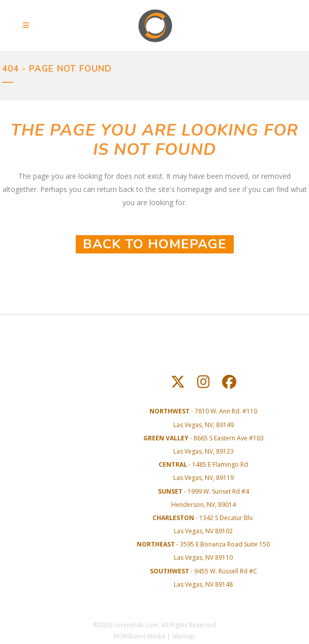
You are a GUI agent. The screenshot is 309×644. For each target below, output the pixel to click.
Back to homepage (155, 244)
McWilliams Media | (143, 636)
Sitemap (183, 636)
